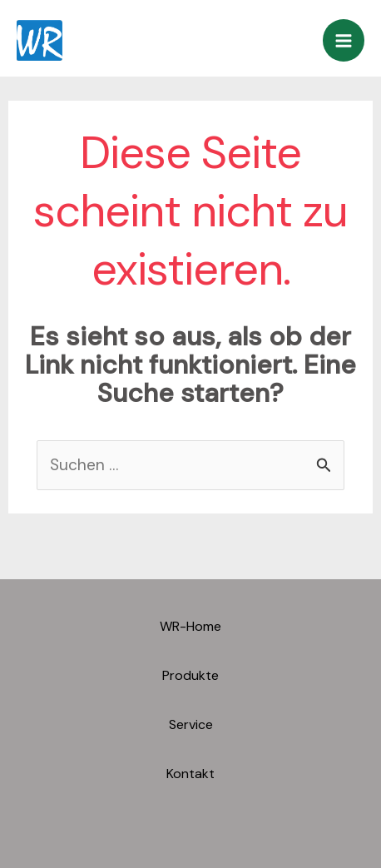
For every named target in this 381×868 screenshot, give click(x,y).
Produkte (190, 675)
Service (191, 724)
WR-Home (190, 626)
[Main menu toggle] (344, 40)
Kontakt (190, 774)
